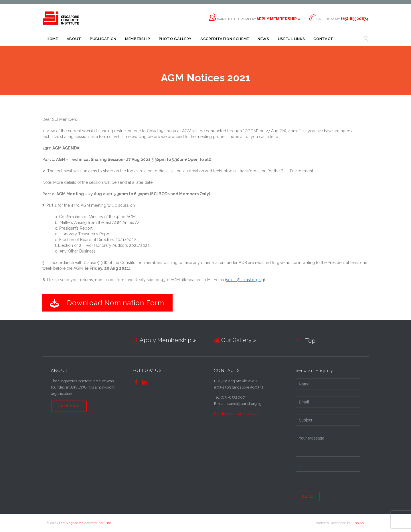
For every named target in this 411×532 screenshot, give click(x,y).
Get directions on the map (236, 414)
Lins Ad (358, 523)
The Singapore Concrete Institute (85, 523)
